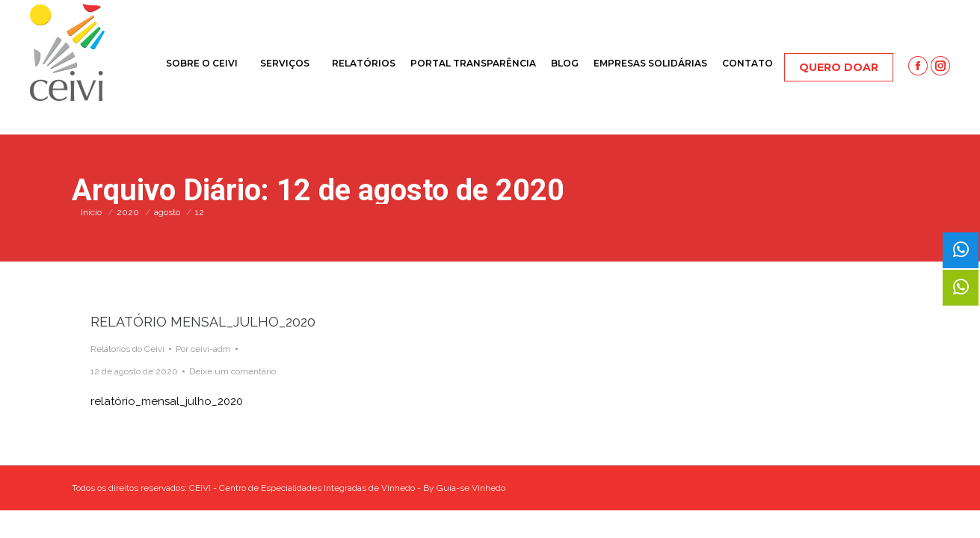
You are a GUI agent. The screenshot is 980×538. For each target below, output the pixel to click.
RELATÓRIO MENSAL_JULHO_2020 (203, 322)
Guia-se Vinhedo (471, 488)
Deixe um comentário (232, 371)
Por (203, 349)
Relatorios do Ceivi (127, 349)
